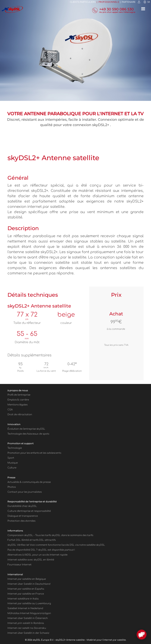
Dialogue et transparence (23, 516)
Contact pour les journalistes (25, 492)
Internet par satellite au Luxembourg (29, 604)
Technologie (15, 448)
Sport (11, 458)
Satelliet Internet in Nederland (25, 608)
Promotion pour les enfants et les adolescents (34, 453)
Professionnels (109, 2)
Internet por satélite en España (26, 589)
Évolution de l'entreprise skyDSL (26, 429)
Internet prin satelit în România (26, 623)
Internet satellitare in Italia (23, 599)
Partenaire (129, 2)
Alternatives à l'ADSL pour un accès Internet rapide (37, 555)
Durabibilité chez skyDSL (22, 506)
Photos (12, 487)
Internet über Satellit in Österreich (28, 618)
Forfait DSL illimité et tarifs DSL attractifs (32, 540)
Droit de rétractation (20, 415)
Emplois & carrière (18, 400)
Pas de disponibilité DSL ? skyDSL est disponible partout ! (41, 550)
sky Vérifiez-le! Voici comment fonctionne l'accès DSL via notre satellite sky (56, 545)
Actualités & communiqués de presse (29, 482)
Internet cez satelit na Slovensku (27, 628)
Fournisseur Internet (19, 565)
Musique (13, 463)
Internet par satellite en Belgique (27, 579)
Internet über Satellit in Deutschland (29, 584)
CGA (10, 410)
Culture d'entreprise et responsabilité (29, 511)
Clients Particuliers (83, 2)
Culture (12, 468)
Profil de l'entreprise (19, 395)
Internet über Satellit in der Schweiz (28, 633)
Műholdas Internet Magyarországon (29, 613)
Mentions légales (17, 405)
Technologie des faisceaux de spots (28, 434)
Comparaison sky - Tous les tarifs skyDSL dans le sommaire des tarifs (50, 535)
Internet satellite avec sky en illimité (31, 560)
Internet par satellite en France (26, 594)
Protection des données (21, 521)
